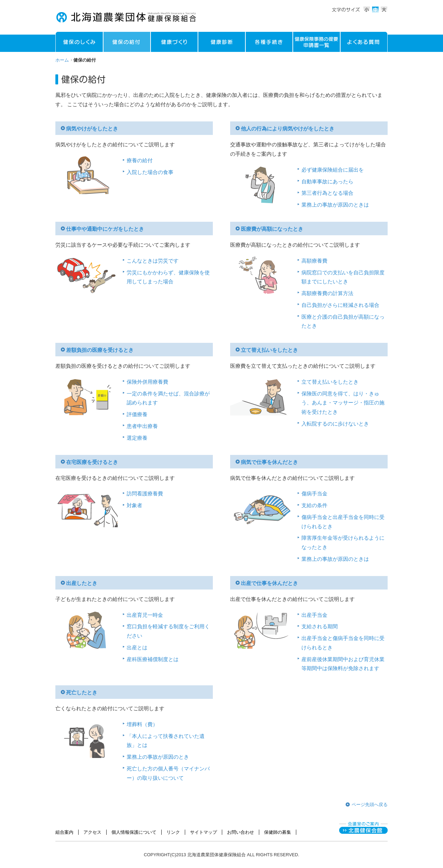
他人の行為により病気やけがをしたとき (288, 129)
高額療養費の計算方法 (327, 293)
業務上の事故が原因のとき (158, 757)
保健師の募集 (278, 832)
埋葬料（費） (142, 724)
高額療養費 (314, 261)
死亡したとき (82, 693)
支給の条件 (314, 505)
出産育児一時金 (145, 615)
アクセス (92, 832)
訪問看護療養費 (145, 494)
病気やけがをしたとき (92, 129)
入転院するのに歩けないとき (335, 424)
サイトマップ (204, 832)
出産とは (137, 648)
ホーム (62, 60)
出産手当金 (314, 615)
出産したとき (82, 583)
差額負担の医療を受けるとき (100, 350)
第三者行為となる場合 (327, 193)
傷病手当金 (314, 494)
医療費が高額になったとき (272, 229)
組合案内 (64, 832)
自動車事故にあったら (327, 182)
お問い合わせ (241, 832)
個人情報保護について (134, 832)
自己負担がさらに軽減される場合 (340, 305)
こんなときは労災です (153, 261)
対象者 (134, 505)
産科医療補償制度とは (153, 659)
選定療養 (137, 438)
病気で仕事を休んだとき (269, 462)
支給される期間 (320, 627)
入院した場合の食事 (150, 172)
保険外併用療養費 (147, 382)
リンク (173, 832)
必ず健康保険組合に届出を (333, 170)
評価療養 (137, 414)
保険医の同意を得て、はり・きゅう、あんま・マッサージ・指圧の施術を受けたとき (343, 403)
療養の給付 (140, 161)
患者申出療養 (142, 426)
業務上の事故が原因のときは (335, 205)
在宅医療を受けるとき (92, 462)
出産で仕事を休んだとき (269, 583)
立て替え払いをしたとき (269, 350)
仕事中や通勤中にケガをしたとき (105, 229)
